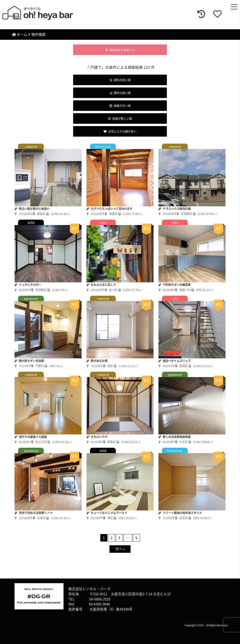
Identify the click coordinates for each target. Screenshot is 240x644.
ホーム (20, 34)
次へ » (120, 549)
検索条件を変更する (120, 50)
